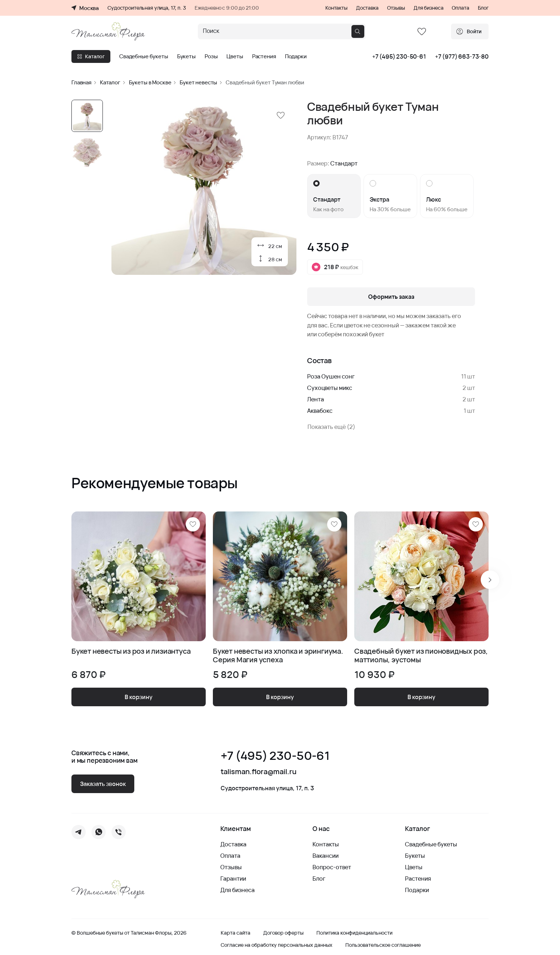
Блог (483, 8)
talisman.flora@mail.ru (259, 772)
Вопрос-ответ (332, 867)
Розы (211, 56)
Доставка (367, 8)
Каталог (91, 56)
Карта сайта (236, 933)
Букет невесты (198, 82)
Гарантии (233, 879)
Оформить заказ (391, 297)
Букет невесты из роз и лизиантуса (131, 651)
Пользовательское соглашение (383, 945)
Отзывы (396, 8)
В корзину (139, 697)
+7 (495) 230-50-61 (399, 56)
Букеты (186, 56)
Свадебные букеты (144, 56)
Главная (81, 82)
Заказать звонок (103, 784)
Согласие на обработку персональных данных (277, 945)
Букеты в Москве (150, 82)
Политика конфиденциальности (354, 933)
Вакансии (326, 856)
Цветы (235, 56)
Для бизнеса (428, 8)
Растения (264, 56)
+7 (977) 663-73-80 (462, 56)
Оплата (460, 8)
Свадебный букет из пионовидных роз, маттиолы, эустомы (421, 655)
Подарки (296, 56)
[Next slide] (490, 580)
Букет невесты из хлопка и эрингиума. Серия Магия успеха (278, 655)
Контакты (336, 8)
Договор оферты (283, 933)
